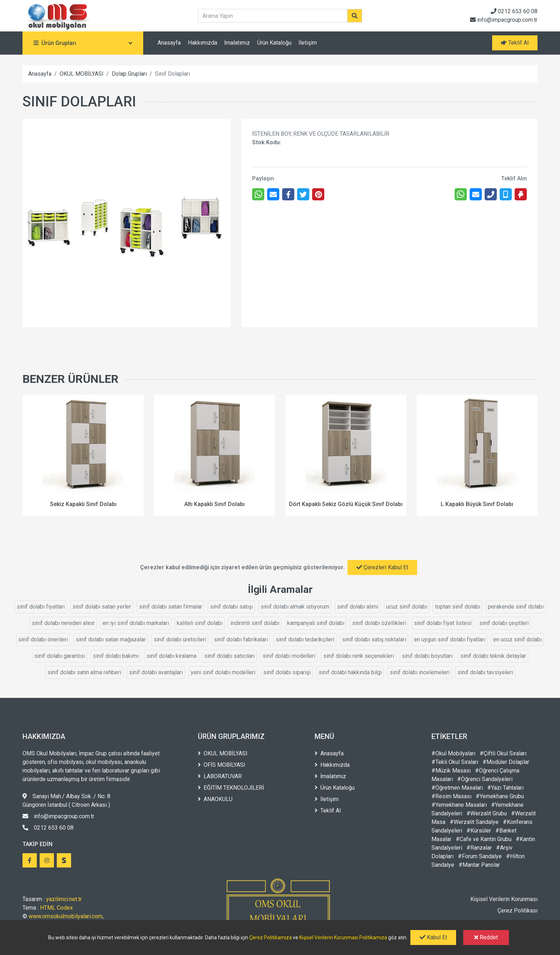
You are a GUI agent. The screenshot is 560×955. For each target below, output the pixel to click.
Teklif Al (328, 811)
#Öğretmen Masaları (457, 788)
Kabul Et (433, 937)
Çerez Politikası (517, 911)
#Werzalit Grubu (487, 813)
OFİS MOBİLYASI (222, 765)
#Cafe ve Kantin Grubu (484, 839)
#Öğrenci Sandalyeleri (485, 779)
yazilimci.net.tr (64, 899)
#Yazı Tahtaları (505, 788)
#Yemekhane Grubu (500, 796)
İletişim (308, 43)
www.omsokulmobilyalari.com (66, 916)
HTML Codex (56, 908)
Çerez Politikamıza (271, 937)
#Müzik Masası (451, 771)
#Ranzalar (479, 848)
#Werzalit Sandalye (474, 822)
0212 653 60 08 (514, 11)
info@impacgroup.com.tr (504, 20)
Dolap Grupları (129, 74)
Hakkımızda (202, 43)
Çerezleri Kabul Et (382, 567)
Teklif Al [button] (515, 43)
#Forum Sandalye (480, 856)
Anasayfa (169, 43)
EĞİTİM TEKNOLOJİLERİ (231, 788)
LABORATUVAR (220, 776)
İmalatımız (237, 43)
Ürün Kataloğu (274, 43)
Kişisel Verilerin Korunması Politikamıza (343, 937)
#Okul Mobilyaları (453, 753)
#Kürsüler (479, 831)
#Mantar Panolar (479, 865)
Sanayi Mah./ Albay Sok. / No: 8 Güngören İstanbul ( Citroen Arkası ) (66, 801)
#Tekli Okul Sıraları (455, 762)
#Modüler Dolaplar (506, 762)
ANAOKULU (215, 799)
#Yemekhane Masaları (459, 805)
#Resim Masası (451, 796)
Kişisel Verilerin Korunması (504, 899)
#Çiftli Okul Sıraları (503, 753)
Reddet (486, 937)
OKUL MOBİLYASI (82, 74)
